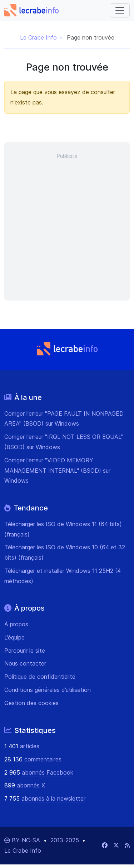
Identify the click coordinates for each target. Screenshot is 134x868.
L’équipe (14, 637)
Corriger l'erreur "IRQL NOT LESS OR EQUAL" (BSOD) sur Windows (64, 442)
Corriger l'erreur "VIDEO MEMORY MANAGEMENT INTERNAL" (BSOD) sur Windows (57, 471)
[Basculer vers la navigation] (120, 10)
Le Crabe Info (38, 37)
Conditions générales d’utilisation (48, 690)
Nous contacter (25, 663)
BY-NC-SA (27, 840)
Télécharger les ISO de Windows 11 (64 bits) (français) (63, 529)
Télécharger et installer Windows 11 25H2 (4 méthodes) (63, 576)
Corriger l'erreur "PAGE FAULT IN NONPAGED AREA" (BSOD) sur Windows (64, 419)
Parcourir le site (25, 651)
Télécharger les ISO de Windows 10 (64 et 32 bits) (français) (65, 552)
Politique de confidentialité (40, 677)
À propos (16, 624)
